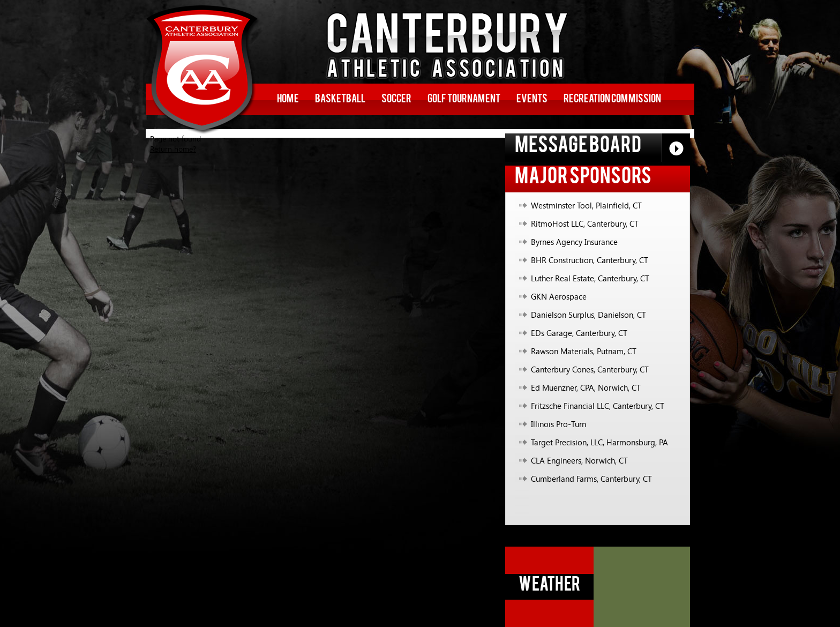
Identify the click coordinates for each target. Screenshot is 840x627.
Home (288, 100)
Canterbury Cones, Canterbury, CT (590, 369)
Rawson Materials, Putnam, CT (584, 351)
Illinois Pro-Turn (558, 424)
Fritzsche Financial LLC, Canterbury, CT (598, 406)
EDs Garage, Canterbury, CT (579, 333)
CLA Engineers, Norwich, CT (579, 460)
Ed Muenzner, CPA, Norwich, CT (586, 387)
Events (532, 100)
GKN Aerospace (559, 296)
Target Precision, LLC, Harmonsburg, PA (599, 442)
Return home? (173, 149)
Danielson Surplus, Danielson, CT (588, 315)
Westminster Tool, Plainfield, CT (586, 205)
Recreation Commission (612, 100)
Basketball (340, 100)
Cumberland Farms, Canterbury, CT (591, 479)
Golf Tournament (464, 100)
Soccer (396, 100)
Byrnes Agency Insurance (574, 242)
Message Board (602, 148)
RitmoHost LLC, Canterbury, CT (585, 223)
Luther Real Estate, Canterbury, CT (590, 278)
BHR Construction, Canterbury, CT (590, 260)
